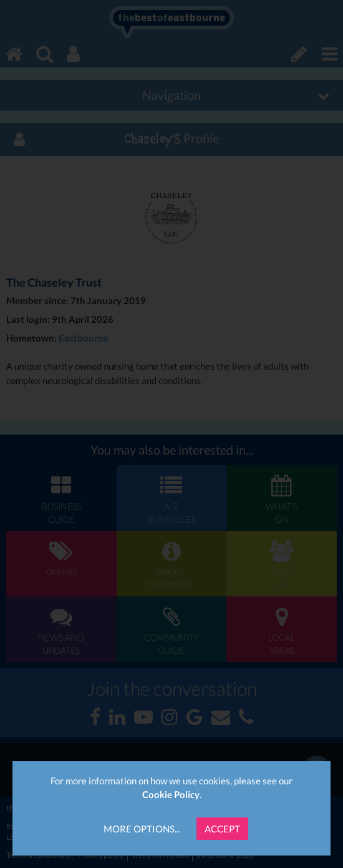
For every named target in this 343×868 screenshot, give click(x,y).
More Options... (142, 829)
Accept (222, 829)
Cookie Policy (171, 794)
